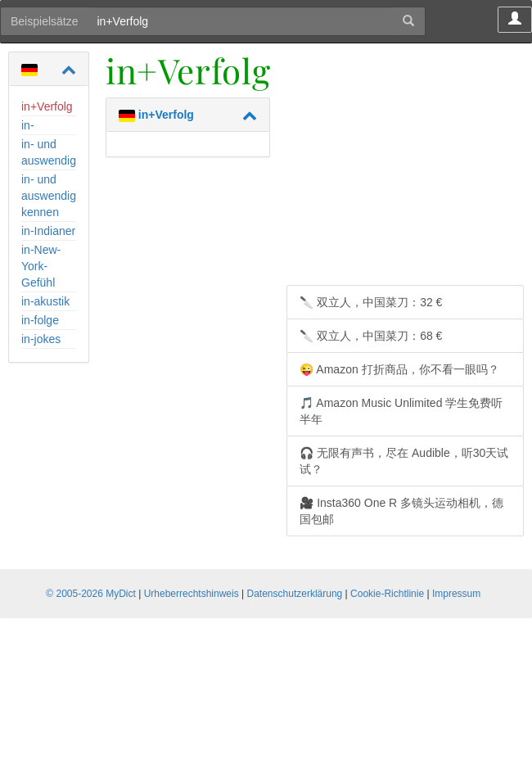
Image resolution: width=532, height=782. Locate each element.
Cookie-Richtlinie (387, 594)
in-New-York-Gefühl (41, 266)
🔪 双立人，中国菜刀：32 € (371, 302)
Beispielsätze (45, 21)
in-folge (40, 320)
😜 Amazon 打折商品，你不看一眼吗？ (399, 369)
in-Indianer (48, 231)
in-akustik (45, 301)
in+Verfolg (47, 106)
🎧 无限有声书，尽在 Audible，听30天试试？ (404, 461)
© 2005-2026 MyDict (91, 594)
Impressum (456, 594)
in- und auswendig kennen (49, 196)
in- (28, 125)
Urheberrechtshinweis (192, 594)
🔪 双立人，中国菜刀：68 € (371, 336)
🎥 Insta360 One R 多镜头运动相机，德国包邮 (401, 511)
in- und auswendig (49, 152)
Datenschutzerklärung (295, 594)
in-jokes (41, 339)
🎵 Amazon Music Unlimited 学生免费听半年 (401, 411)
